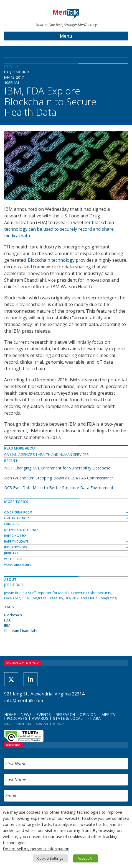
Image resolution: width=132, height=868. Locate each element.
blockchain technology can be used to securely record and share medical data (59, 229)
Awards (40, 718)
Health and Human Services (63, 454)
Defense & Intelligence (21, 530)
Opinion (88, 714)
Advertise (25, 724)
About (8, 724)
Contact (42, 724)
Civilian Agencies (20, 454)
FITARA (94, 718)
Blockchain (13, 615)
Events (44, 714)
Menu (66, 36)
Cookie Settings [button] (50, 858)
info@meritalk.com (24, 700)
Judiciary (11, 553)
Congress (12, 524)
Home (10, 714)
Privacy (58, 724)
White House (13, 559)
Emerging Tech (15, 536)
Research (65, 714)
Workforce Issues (18, 565)
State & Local (68, 718)
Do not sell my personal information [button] (36, 849)
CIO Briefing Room (18, 512)
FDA (7, 620)
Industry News (16, 547)
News (26, 714)
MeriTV (108, 714)
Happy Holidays (16, 541)
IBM (7, 625)
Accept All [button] (86, 858)
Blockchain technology (51, 260)
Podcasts (17, 718)
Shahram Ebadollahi (21, 631)
